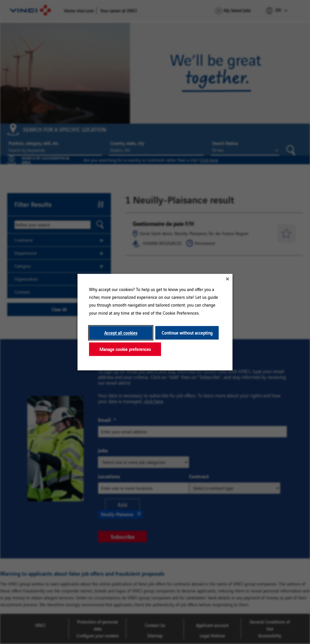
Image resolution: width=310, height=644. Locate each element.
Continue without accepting (187, 333)
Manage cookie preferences (125, 349)
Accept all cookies (121, 333)
